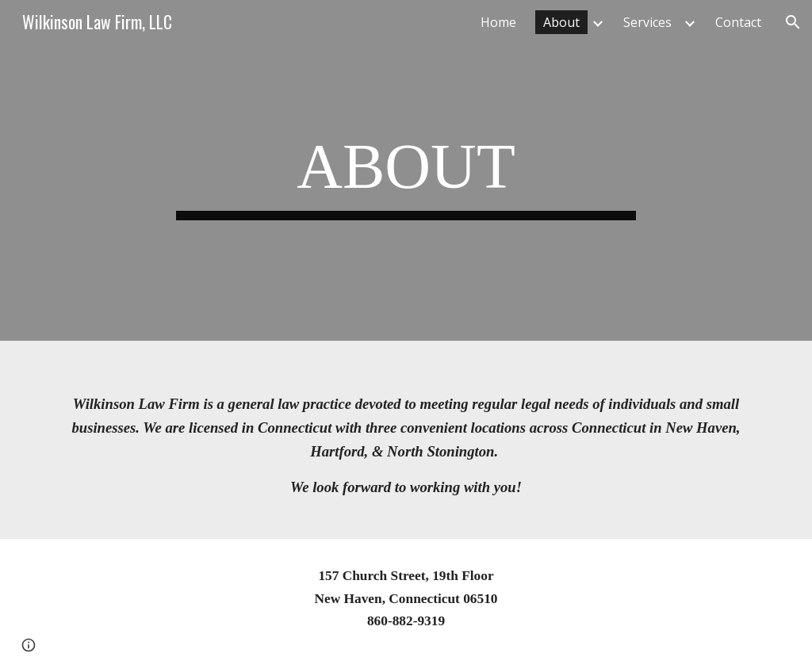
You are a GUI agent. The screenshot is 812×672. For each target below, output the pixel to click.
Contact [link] (738, 22)
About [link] (561, 22)
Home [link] (498, 22)
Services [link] (647, 22)
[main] (406, 171)
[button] (793, 22)
